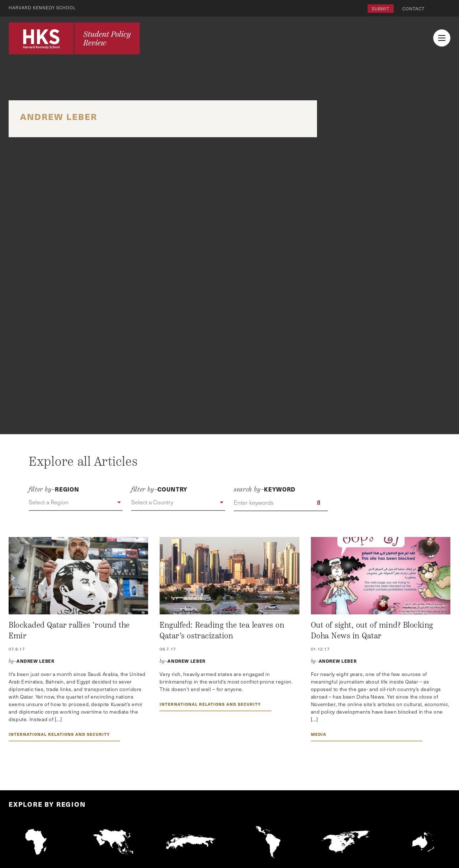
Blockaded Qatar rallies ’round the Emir (69, 630)
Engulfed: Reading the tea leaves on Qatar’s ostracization (222, 630)
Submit (381, 9)
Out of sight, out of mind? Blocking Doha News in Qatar (372, 630)
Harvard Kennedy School (42, 8)
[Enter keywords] (281, 503)
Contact (413, 9)
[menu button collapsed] (442, 38)
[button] (76, 503)
